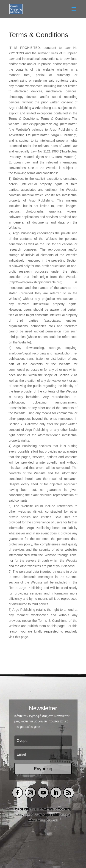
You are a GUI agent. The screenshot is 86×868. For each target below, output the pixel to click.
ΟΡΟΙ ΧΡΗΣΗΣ (26, 809)
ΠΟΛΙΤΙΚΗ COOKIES (55, 809)
